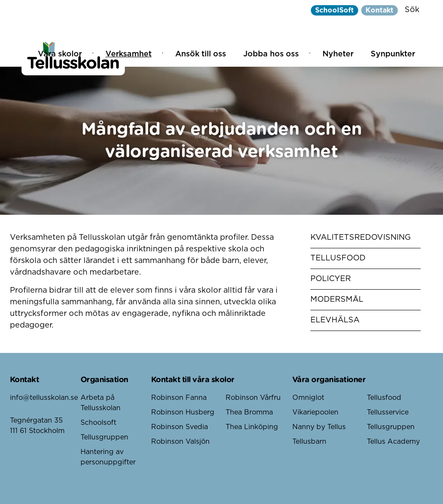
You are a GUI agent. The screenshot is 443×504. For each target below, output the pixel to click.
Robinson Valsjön (180, 442)
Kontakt (379, 10)
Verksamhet (129, 54)
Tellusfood (338, 258)
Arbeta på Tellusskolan (101, 403)
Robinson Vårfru (253, 398)
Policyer (331, 279)
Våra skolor (60, 54)
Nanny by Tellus (319, 427)
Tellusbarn (309, 442)
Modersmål (337, 300)
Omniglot (308, 398)
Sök (412, 10)
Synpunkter (393, 54)
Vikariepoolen (315, 412)
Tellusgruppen (104, 437)
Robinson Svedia (180, 427)
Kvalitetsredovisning (361, 238)
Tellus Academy (393, 442)
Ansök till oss (201, 54)
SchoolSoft (335, 10)
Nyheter (338, 54)
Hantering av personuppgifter (108, 457)
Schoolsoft (98, 423)
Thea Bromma (249, 412)
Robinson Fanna (179, 398)
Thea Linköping (252, 427)
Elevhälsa (335, 320)
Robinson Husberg (183, 412)
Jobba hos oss (271, 54)
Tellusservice (388, 412)
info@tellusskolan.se (44, 398)
